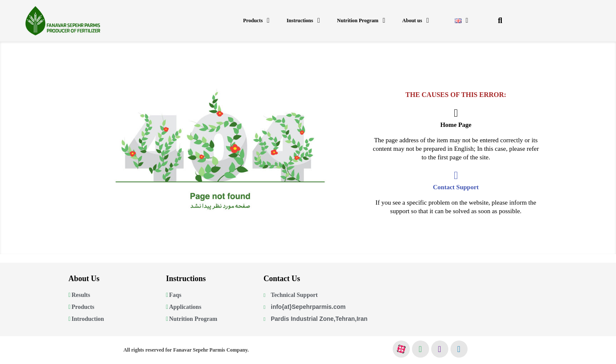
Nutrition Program (361, 21)
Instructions (303, 21)
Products (256, 21)
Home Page (456, 125)
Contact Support (456, 187)
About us (415, 21)
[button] (500, 21)
